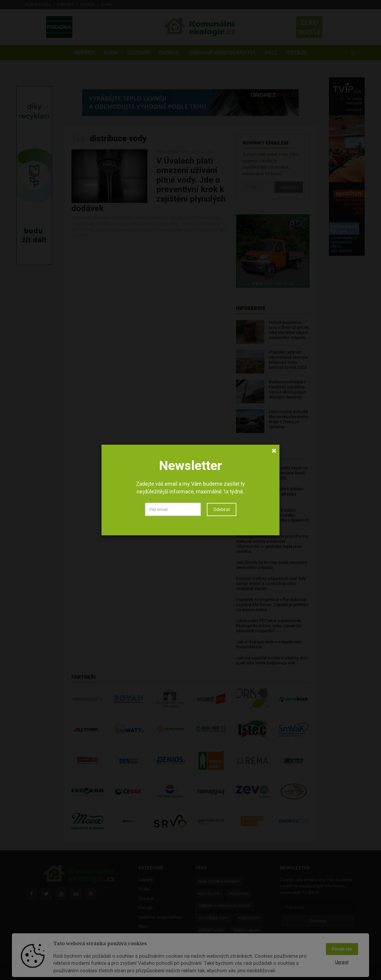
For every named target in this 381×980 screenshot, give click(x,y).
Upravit (342, 962)
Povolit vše (342, 949)
